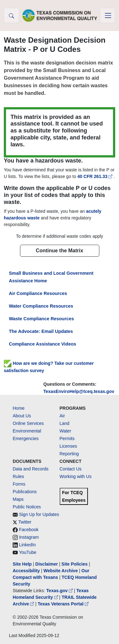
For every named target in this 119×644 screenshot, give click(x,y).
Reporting (69, 454)
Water (66, 431)
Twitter (25, 522)
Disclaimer (46, 564)
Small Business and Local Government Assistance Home (51, 277)
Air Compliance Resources (38, 293)
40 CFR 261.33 (96, 176)
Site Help (22, 564)
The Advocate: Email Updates (41, 331)
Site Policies (75, 564)
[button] (11, 15)
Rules (18, 476)
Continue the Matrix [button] (60, 251)
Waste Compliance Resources (41, 319)
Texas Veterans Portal (63, 604)
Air (62, 416)
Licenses (68, 446)
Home (19, 408)
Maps (18, 499)
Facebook (29, 530)
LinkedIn (27, 545)
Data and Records (31, 469)
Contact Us (71, 469)
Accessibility (27, 571)
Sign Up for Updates (39, 514)
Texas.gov (60, 591)
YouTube (28, 552)
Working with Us (76, 476)
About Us (22, 416)
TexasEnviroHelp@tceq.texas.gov (79, 391)
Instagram (29, 537)
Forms (19, 484)
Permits (67, 439)
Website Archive (61, 571)
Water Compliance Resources (41, 306)
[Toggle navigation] (108, 15)
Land (65, 423)
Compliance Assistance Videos (43, 344)
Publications (25, 492)
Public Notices (27, 507)
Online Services (28, 423)
